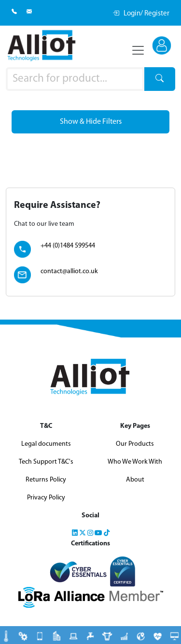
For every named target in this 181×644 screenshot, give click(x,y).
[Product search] (75, 79)
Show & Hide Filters (91, 122)
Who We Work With (135, 462)
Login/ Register (141, 14)
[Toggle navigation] (138, 50)
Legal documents (46, 444)
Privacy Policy (46, 498)
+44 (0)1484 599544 (68, 246)
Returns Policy (46, 480)
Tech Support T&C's (46, 462)
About (135, 480)
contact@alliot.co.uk (69, 271)
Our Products (135, 444)
